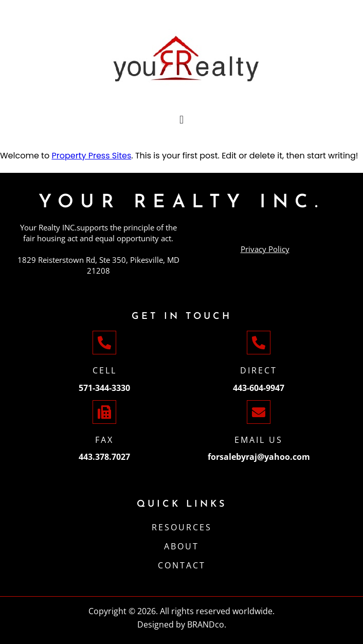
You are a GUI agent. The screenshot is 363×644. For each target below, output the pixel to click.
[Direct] (259, 343)
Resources (182, 527)
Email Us (259, 440)
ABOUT (181, 546)
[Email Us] (259, 412)
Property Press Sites (91, 156)
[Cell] (104, 343)
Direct (259, 370)
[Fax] (104, 412)
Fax (104, 440)
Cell (105, 370)
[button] (181, 120)
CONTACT (182, 565)
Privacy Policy (265, 249)
